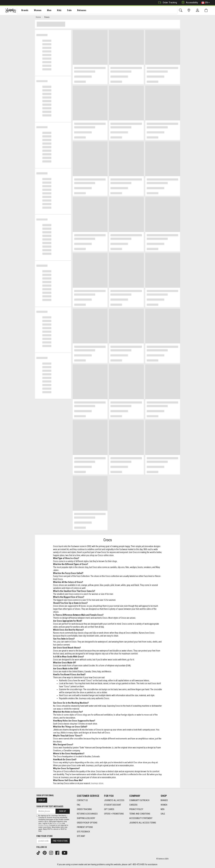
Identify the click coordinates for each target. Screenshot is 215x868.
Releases (77, 11)
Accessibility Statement (141, 818)
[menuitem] (23, 11)
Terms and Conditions (140, 814)
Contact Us (82, 800)
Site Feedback (83, 832)
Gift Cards (109, 809)
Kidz (56, 11)
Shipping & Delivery (86, 818)
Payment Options (85, 827)
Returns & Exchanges (87, 814)
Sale (65, 11)
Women (35, 11)
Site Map (81, 836)
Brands (23, 11)
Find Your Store (44, 836)
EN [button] (205, 3)
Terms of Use (57, 823)
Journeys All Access (114, 800)
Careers (133, 805)
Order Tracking (167, 3)
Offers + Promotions (114, 814)
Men (46, 11)
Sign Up (42, 800)
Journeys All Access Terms (143, 823)
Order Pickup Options (87, 823)
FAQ (79, 805)
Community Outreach (139, 800)
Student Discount (113, 805)
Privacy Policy (136, 809)
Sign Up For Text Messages (50, 806)
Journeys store (97, 784)
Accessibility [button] (189, 3)
